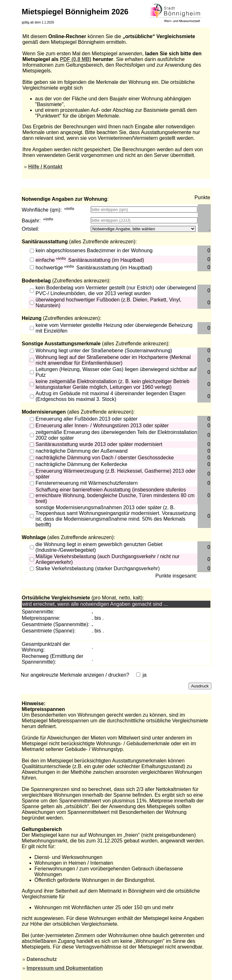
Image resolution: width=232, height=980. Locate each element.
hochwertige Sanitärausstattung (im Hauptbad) (94, 268)
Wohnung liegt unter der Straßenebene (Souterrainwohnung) (104, 351)
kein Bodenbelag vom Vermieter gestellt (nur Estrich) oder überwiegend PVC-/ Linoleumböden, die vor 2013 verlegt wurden (116, 291)
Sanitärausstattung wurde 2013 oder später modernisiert (99, 444)
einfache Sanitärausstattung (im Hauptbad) (90, 260)
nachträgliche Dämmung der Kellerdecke (81, 464)
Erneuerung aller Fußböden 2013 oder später (86, 419)
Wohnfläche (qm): (42, 210)
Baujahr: (31, 221)
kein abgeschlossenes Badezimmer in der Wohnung (94, 250)
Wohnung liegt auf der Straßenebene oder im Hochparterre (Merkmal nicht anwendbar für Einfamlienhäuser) (113, 360)
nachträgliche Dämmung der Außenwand (82, 451)
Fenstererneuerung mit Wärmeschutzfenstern (87, 483)
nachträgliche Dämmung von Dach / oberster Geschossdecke (105, 458)
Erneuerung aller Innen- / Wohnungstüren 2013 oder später (102, 426)
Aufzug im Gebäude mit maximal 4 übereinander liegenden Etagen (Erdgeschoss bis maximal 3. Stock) (110, 396)
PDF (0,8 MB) (76, 59)
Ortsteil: (31, 229)
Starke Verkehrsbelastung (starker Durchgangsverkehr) (98, 568)
